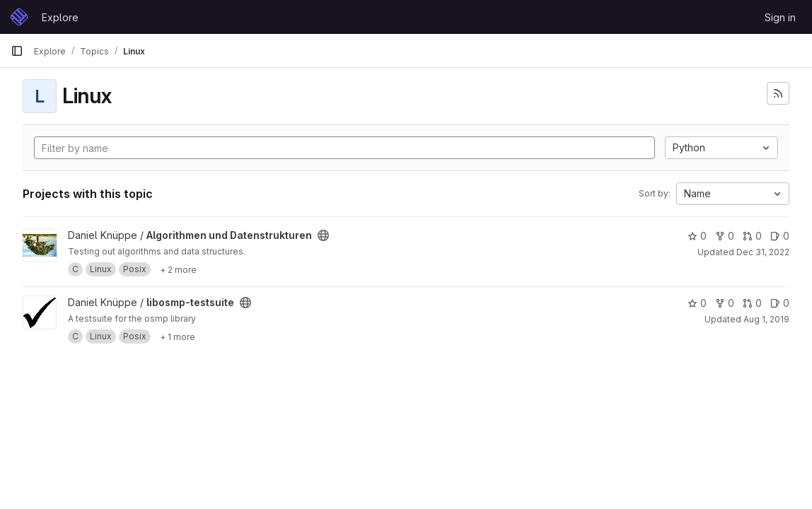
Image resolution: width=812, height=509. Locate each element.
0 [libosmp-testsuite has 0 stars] (697, 303)
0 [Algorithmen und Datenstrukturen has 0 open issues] (780, 236)
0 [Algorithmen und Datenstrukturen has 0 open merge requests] (752, 236)
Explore (60, 17)
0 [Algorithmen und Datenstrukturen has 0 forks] (725, 236)
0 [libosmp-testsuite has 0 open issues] (780, 303)
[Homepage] (19, 17)
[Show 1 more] (178, 337)
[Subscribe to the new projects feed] (778, 93)
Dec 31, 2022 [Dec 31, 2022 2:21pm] (763, 252)
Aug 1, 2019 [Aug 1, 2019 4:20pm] (766, 319)
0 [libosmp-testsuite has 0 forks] (725, 303)
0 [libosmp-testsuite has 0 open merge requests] (752, 303)
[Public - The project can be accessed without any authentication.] (323, 235)
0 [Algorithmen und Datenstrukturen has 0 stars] (697, 236)
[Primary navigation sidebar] (17, 51)
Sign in (780, 17)
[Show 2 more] (178, 269)
